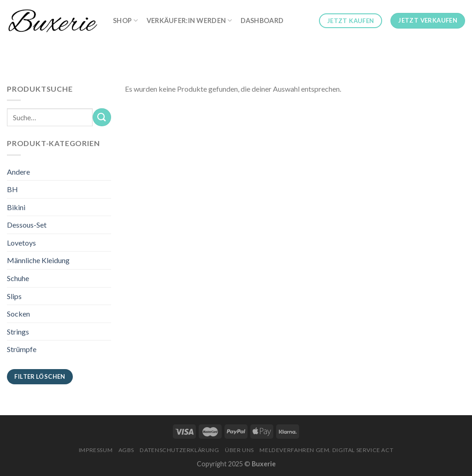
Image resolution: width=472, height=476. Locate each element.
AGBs (126, 450)
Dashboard (262, 21)
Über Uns (239, 450)
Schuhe (18, 278)
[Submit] (102, 117)
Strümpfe (22, 349)
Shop (126, 21)
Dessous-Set (27, 225)
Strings (18, 332)
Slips (14, 296)
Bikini (16, 207)
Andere (18, 172)
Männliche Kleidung (38, 260)
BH (12, 189)
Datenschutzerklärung (179, 450)
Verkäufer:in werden (189, 21)
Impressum (96, 450)
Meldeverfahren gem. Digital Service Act (326, 450)
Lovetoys (21, 243)
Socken (18, 314)
